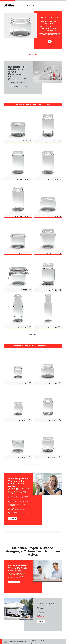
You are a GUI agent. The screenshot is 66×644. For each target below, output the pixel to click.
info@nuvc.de (41, 616)
